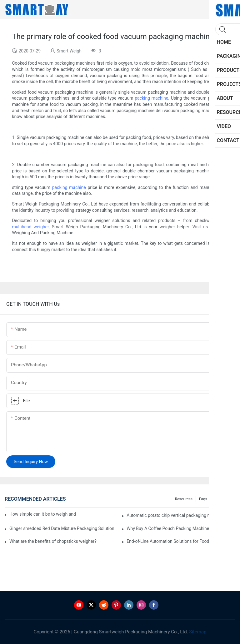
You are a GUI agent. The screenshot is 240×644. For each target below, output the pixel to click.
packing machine (151, 98)
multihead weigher (30, 227)
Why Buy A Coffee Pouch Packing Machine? (169, 528)
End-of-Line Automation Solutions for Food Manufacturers (181, 541)
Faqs (203, 499)
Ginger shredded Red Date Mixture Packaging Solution (62, 528)
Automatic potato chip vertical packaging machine (175, 515)
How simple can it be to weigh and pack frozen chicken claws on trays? (42, 514)
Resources (184, 499)
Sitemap (197, 632)
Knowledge (223, 499)
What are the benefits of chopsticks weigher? (53, 541)
